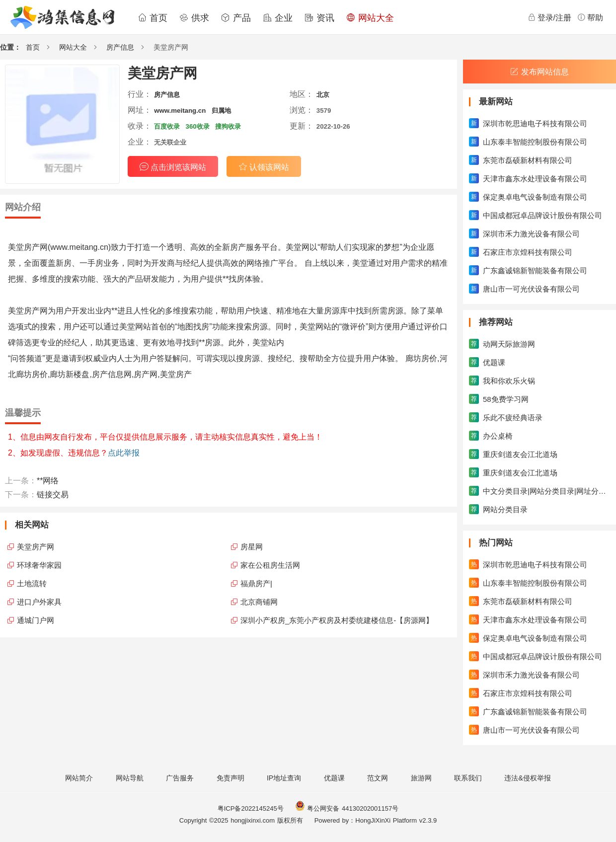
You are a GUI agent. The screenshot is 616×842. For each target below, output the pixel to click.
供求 (194, 18)
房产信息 (120, 47)
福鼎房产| (256, 583)
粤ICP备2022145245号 (251, 808)
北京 (323, 95)
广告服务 (180, 778)
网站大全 (370, 18)
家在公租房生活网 (270, 565)
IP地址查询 (284, 778)
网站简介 (79, 778)
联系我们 (468, 778)
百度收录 (167, 126)
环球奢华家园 (39, 565)
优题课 (334, 778)
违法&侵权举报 (527, 778)
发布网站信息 (539, 72)
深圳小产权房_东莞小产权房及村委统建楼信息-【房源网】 (337, 620)
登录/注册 (549, 17)
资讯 (319, 18)
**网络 (48, 481)
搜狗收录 (228, 126)
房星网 (252, 547)
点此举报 (124, 453)
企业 (278, 18)
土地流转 (32, 583)
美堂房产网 (36, 547)
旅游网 (421, 778)
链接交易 (53, 495)
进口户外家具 (39, 602)
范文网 (378, 778)
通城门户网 (36, 620)
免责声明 (231, 778)
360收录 (198, 126)
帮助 (590, 17)
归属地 (221, 111)
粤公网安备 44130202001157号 (347, 808)
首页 (153, 18)
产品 (236, 18)
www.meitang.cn (180, 111)
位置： (10, 47)
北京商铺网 (259, 602)
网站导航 (130, 778)
